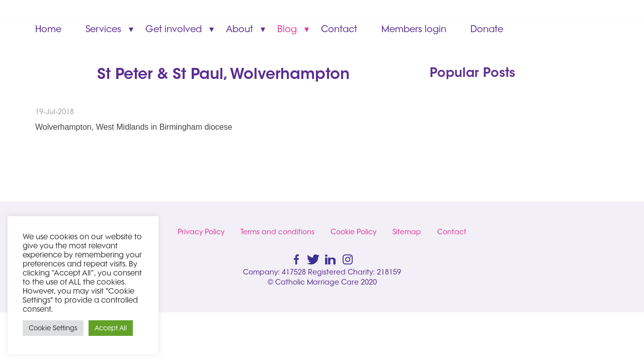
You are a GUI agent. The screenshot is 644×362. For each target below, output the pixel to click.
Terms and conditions (277, 232)
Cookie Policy (353, 232)
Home (48, 29)
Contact (339, 29)
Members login (414, 29)
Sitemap (407, 232)
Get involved (174, 29)
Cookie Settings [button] (53, 328)
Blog (287, 29)
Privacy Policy (201, 232)
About (239, 29)
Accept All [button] (111, 328)
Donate (487, 29)
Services (103, 29)
